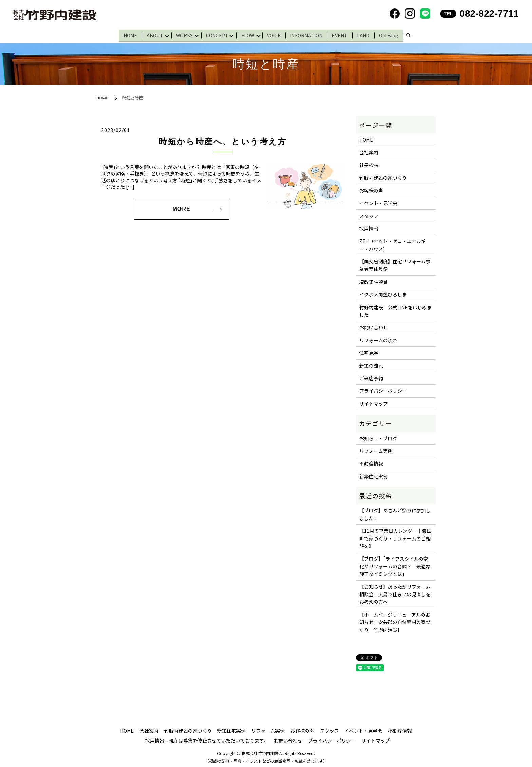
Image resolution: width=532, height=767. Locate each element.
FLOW (249, 34)
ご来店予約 (371, 377)
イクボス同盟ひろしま (383, 293)
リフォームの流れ (378, 339)
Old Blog (391, 34)
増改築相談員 (374, 280)
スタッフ (369, 214)
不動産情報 (371, 462)
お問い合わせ (374, 326)
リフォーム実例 (376, 449)
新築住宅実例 (374, 475)
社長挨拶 (369, 163)
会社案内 (369, 151)
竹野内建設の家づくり (383, 176)
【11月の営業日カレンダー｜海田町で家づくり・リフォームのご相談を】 (395, 537)
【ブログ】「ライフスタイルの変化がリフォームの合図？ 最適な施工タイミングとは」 (395, 565)
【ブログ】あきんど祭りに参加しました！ (395, 513)
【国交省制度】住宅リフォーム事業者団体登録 (395, 264)
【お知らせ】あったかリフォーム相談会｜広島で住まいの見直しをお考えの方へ (395, 593)
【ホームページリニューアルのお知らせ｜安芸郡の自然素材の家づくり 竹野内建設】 (395, 620)
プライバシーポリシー (383, 389)
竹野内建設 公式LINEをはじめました (395, 309)
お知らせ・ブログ (378, 437)
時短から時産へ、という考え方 (223, 140)
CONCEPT (217, 34)
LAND (366, 34)
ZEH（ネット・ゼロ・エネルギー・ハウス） (393, 243)
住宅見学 (369, 351)
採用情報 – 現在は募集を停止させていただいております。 (207, 739)
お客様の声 (371, 189)
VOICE (277, 34)
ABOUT (153, 34)
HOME (128, 34)
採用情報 (369, 227)
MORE (181, 207)
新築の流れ (371, 364)
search (411, 35)
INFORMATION (309, 34)
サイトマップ (374, 402)
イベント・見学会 (378, 202)
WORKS (183, 34)
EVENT (342, 34)
